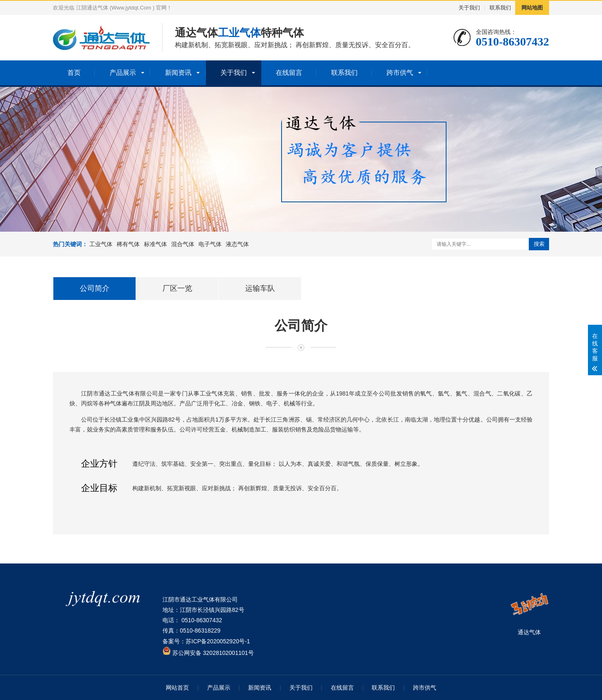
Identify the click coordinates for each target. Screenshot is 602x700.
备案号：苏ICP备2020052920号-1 (206, 641)
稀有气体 (128, 244)
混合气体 (183, 244)
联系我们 (500, 8)
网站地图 (532, 8)
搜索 (539, 244)
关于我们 (469, 8)
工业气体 (101, 244)
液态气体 (237, 244)
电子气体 (210, 244)
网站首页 (177, 688)
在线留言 (289, 73)
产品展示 (123, 73)
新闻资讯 (178, 73)
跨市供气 (400, 73)
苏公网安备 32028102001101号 (208, 653)
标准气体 (155, 244)
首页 (74, 73)
